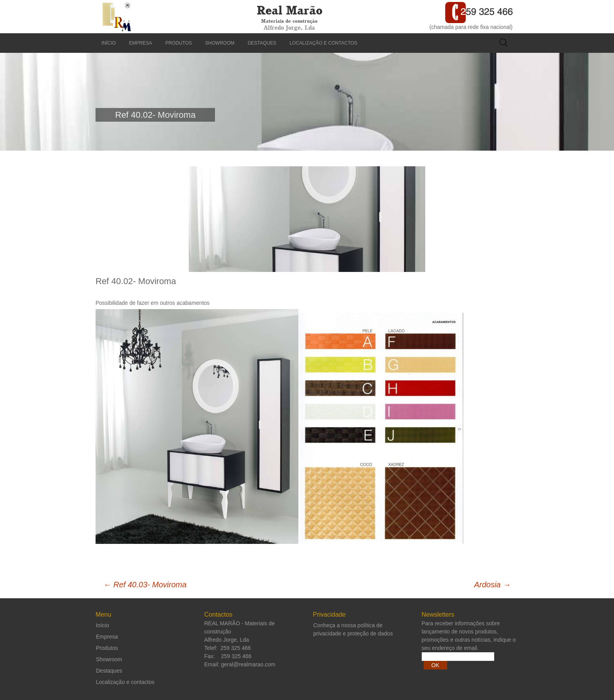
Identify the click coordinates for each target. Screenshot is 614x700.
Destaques (262, 43)
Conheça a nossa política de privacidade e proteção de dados (353, 629)
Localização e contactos (323, 43)
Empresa (141, 43)
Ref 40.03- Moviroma (145, 585)
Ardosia (492, 585)
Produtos (179, 43)
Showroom (220, 43)
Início (109, 43)
